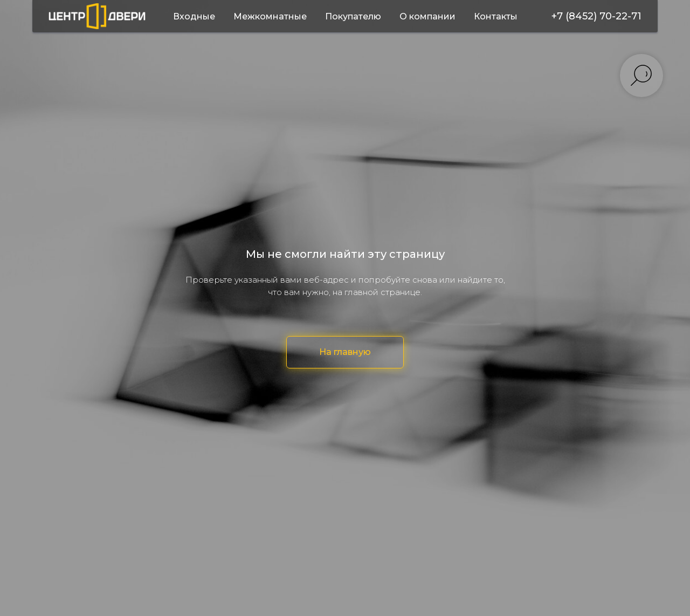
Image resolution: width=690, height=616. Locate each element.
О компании (427, 16)
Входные (194, 16)
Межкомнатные (270, 16)
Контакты (496, 16)
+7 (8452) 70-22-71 (596, 16)
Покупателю (353, 16)
